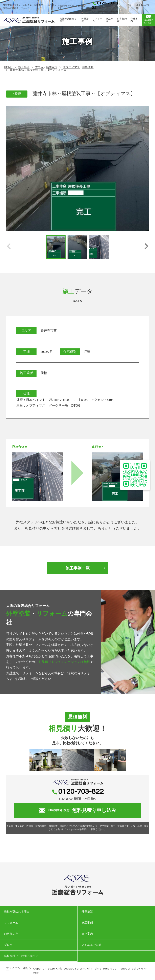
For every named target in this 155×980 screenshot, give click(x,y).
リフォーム (97, 20)
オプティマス (71, 67)
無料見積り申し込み (78, 810)
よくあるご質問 (143, 6)
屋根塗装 (88, 67)
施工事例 (109, 20)
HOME (8, 67)
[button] (146, 247)
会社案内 (134, 20)
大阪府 (39, 67)
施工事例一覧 (77, 568)
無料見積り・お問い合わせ (21, 956)
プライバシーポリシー (19, 970)
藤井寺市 (52, 67)
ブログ (129, 6)
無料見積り (149, 20)
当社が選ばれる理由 (68, 20)
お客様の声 (122, 20)
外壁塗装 (85, 20)
